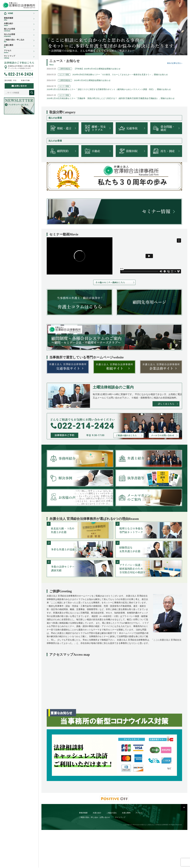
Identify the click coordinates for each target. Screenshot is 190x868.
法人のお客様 (19, 35)
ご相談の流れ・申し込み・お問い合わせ (94, 817)
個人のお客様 (19, 30)
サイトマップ (19, 57)
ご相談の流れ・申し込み (19, 41)
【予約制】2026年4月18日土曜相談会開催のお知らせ (97, 69)
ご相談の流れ (112, 813)
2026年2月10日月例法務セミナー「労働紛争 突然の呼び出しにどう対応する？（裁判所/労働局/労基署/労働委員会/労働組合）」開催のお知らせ (111, 98)
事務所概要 (19, 19)
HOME (10, 13)
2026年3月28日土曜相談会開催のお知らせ (92, 80)
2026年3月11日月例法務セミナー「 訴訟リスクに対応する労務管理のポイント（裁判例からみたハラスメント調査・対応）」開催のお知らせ (109, 89)
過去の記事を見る (174, 63)
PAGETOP (184, 807)
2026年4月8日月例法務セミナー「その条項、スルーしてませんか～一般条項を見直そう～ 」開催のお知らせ (120, 75)
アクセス (19, 51)
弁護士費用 (19, 46)
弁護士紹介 (19, 24)
